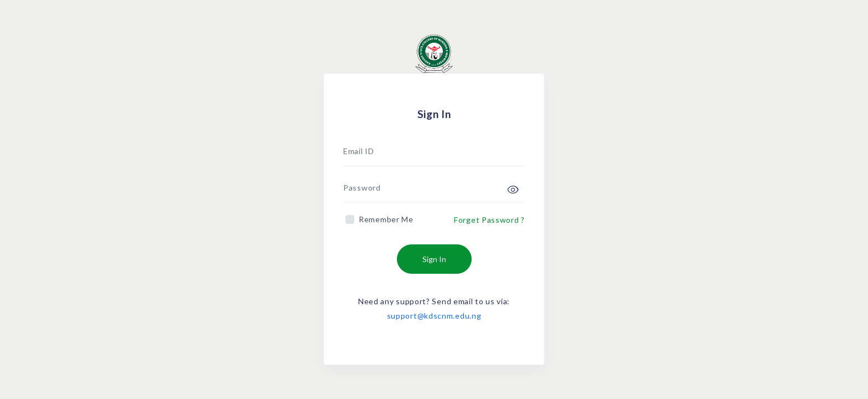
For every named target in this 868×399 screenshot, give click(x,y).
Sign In (434, 259)
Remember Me (386, 219)
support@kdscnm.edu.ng (434, 316)
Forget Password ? (489, 220)
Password (362, 188)
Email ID (359, 151)
